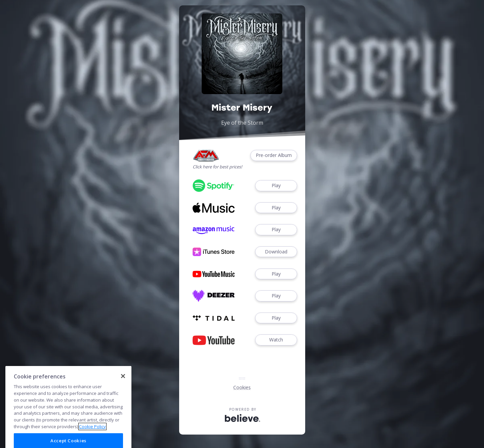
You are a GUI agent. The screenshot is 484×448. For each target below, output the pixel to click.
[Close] (123, 388)
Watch (276, 340)
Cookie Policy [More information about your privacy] (92, 438)
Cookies (242, 387)
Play (276, 186)
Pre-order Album (274, 155)
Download (276, 252)
